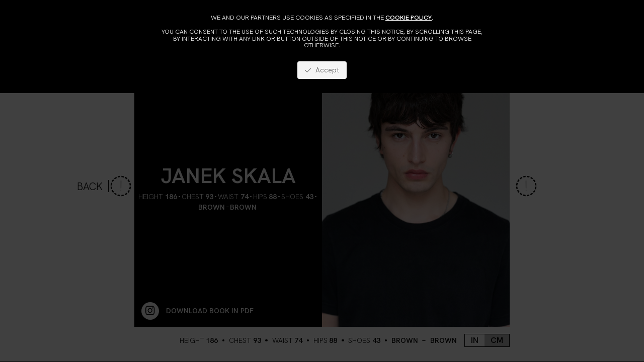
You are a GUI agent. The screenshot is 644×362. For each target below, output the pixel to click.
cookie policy (409, 17)
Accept (322, 70)
